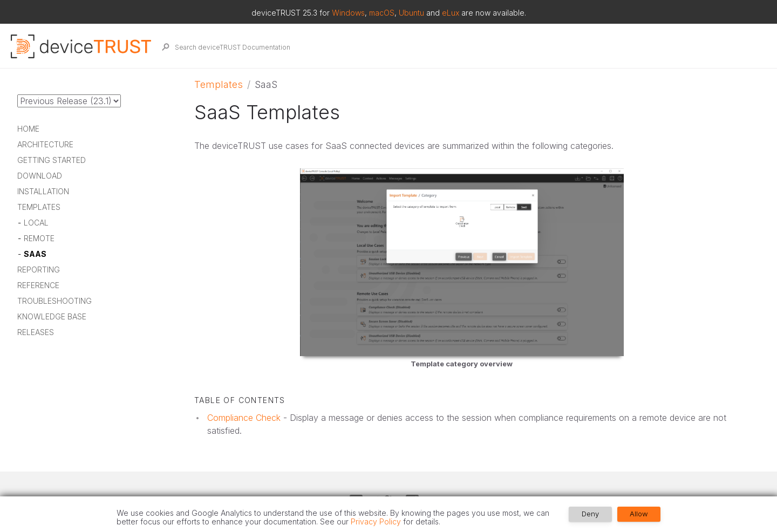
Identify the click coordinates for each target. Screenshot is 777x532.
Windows (348, 13)
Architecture (45, 145)
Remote (39, 239)
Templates (39, 207)
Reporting (39, 270)
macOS (382, 13)
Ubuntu (411, 13)
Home (28, 129)
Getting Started (52, 161)
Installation (43, 192)
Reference (38, 286)
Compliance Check (244, 418)
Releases (36, 333)
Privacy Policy (376, 521)
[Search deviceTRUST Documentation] (460, 47)
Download (40, 176)
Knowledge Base (52, 317)
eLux (451, 13)
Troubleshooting (54, 301)
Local (36, 223)
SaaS (35, 254)
